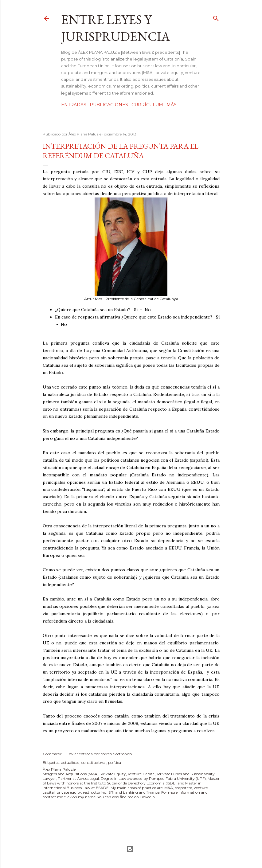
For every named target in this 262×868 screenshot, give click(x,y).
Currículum (147, 105)
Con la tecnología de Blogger (130, 849)
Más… (173, 105)
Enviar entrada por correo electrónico (99, 754)
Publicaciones (109, 105)
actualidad (70, 762)
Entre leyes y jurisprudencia (116, 28)
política (115, 762)
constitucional (94, 762)
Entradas (74, 105)
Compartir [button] (52, 754)
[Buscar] (216, 17)
